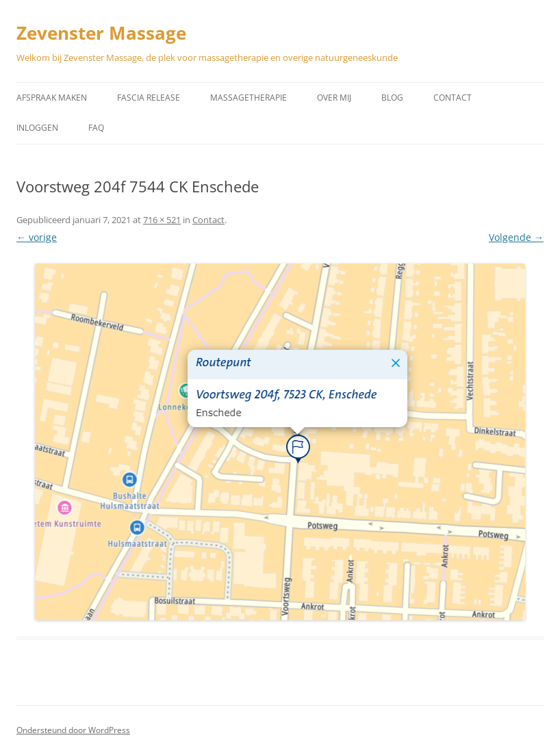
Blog (392, 98)
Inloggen (37, 128)
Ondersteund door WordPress (73, 730)
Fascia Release (149, 98)
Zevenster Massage (101, 33)
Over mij (334, 98)
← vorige (37, 237)
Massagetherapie (249, 98)
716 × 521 (162, 220)
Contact (453, 98)
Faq (96, 128)
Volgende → (516, 237)
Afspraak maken (52, 98)
